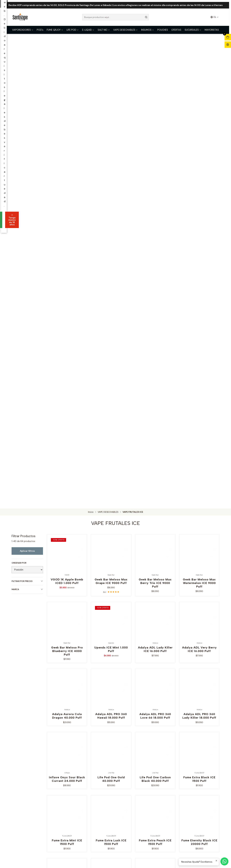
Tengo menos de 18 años (134, 443)
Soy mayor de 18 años (96, 443)
